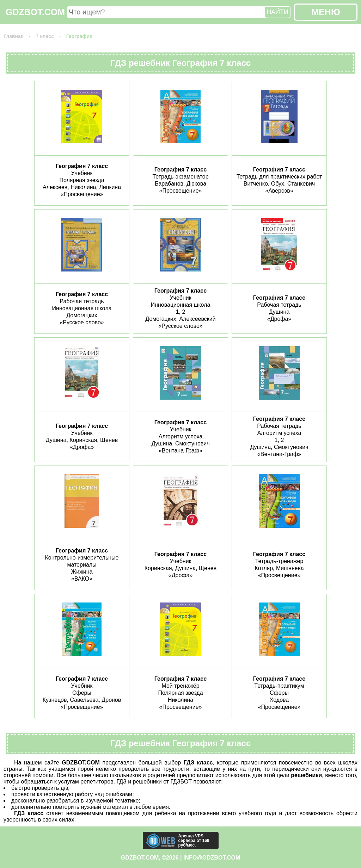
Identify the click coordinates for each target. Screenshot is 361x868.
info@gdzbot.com (212, 858)
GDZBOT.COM (35, 12)
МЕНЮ (326, 12)
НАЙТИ (277, 12)
